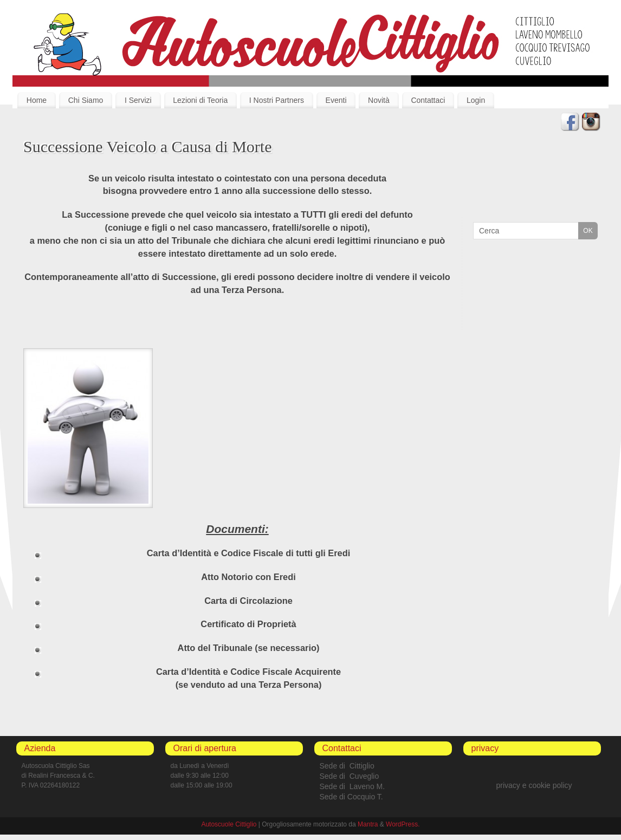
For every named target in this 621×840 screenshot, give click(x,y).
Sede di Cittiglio (347, 766)
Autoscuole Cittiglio (229, 824)
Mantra (368, 824)
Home (37, 100)
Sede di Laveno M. (352, 786)
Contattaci (428, 100)
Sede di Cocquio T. (351, 797)
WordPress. (403, 824)
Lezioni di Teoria (200, 100)
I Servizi (138, 100)
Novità (379, 100)
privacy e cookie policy (534, 785)
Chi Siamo (86, 100)
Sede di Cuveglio (350, 776)
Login (476, 100)
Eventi (336, 100)
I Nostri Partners (277, 100)
